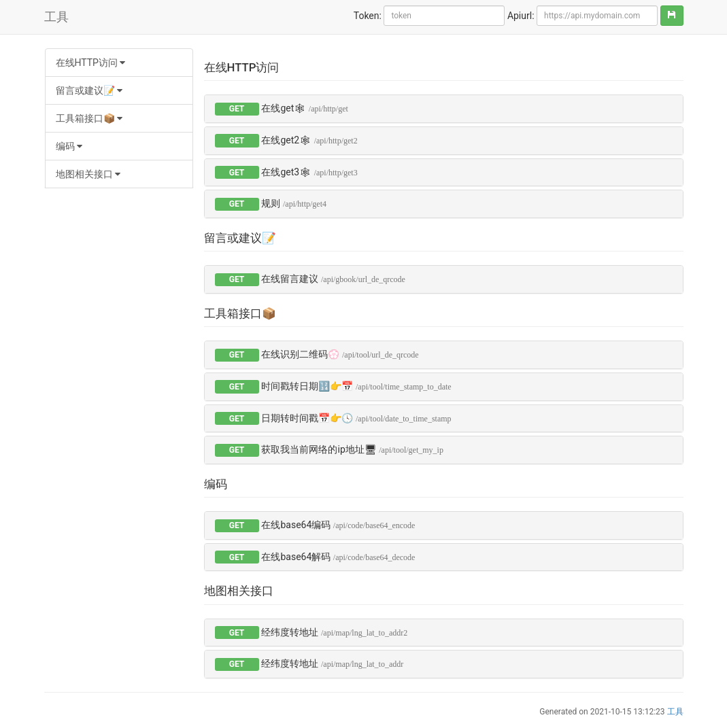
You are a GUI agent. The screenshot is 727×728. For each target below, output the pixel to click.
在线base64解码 (338, 557)
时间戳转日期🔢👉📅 (356, 386)
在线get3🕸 (309, 172)
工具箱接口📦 (89, 118)
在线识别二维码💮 (340, 354)
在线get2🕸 (309, 140)
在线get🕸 (304, 108)
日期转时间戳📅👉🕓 (356, 418)
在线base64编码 (338, 525)
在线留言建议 (333, 279)
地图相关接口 (88, 174)
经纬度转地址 (334, 632)
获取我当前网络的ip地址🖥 (352, 449)
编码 (69, 146)
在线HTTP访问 (91, 63)
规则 (293, 203)
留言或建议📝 (89, 90)
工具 (56, 17)
